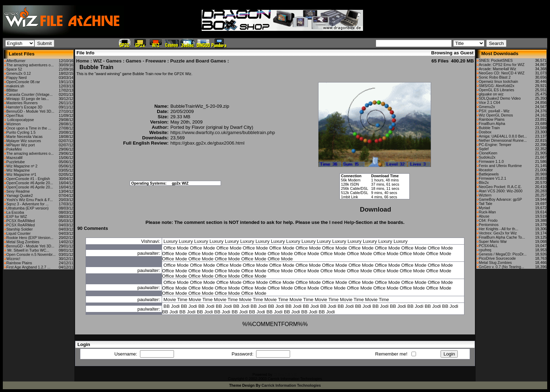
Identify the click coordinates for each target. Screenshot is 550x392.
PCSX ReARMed (21, 221)
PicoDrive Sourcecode (497, 258)
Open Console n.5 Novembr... (31, 254)
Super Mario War (493, 241)
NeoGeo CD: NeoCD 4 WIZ (502, 73)
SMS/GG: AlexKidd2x (497, 86)
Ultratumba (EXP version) (28, 208)
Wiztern (485, 195)
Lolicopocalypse (20, 120)
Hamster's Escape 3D (24, 107)
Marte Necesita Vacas (24, 137)
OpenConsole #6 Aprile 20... (30, 183)
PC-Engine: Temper (495, 145)
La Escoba (15, 212)
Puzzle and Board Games (198, 61)
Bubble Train (489, 128)
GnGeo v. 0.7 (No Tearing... (501, 267)
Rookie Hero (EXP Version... (30, 238)
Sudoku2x (487, 157)
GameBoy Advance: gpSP (500, 199)
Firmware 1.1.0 (491, 161)
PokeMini (14, 149)
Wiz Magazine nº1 (21, 174)
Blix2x (484, 182)
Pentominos (489, 225)
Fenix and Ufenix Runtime (500, 166)
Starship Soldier (19, 229)
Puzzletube (16, 162)
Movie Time (175, 300)
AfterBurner (16, 61)
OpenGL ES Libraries (497, 90)
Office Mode (176, 248)
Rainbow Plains (19, 263)
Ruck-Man (487, 212)
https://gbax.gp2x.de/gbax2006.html (207, 143)
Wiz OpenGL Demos (496, 115)
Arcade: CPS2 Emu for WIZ (502, 65)
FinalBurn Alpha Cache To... (502, 237)
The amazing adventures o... (30, 65)
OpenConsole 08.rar (23, 82)
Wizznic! (13, 259)
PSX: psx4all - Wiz (494, 111)
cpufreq (485, 250)
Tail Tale (485, 204)
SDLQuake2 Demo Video (500, 98)
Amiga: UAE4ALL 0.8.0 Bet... (503, 136)
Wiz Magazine (18, 170)
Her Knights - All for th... (499, 229)
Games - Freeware (146, 61)
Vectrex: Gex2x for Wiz (498, 233)
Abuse (484, 216)
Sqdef (484, 149)
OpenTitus (15, 115)
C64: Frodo (488, 220)
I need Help (341, 222)
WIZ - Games (108, 61)
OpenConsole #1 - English (28, 179)
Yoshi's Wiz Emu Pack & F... (30, 200)
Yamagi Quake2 (20, 195)
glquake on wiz (491, 94)
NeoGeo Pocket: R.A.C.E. (500, 187)
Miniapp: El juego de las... (28, 99)
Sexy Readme (18, 191)
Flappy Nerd (16, 78)
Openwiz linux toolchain (498, 81)
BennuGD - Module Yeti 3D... (30, 111)
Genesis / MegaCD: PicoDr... (503, 254)
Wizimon (14, 124)
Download (375, 209)
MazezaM (14, 158)
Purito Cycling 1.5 (21, 132)
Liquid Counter (18, 233)
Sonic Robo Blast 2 (495, 77)
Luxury (170, 241)
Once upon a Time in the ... (29, 128)
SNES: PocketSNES (496, 60)
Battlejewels (489, 174)
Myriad (484, 208)
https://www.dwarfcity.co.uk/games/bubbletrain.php (223, 132)
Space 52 (14, 69)
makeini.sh (15, 86)
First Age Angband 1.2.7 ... (28, 267)
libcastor (486, 170)
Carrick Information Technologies (291, 385)
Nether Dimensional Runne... (503, 140)
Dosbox (485, 132)
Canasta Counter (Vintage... (29, 94)
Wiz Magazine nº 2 (22, 166)
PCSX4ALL (488, 246)
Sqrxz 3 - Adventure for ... (28, 204)
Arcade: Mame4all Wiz (498, 69)
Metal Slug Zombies (23, 242)
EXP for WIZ (17, 217)
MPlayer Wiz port (21, 145)
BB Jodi (172, 306)
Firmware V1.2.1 (492, 178)
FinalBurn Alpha (492, 124)
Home (83, 61)
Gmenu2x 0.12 (19, 73)
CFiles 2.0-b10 (285, 374)
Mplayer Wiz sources (24, 141)
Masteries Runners (22, 103)
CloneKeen (488, 153)
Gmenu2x (487, 107)
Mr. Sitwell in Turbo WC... (28, 250)
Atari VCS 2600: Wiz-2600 (501, 191)
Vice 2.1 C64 (489, 102)
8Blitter (12, 90)
